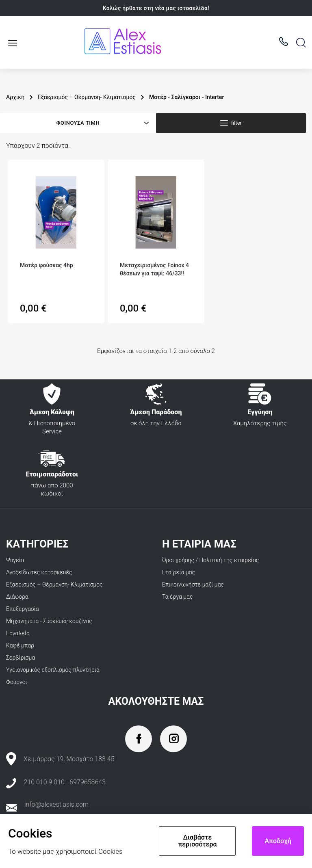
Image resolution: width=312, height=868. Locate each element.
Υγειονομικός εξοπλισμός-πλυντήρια (53, 670)
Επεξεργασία (23, 609)
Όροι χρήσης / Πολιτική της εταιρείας (210, 560)
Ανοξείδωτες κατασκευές (39, 572)
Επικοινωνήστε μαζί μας (193, 584)
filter (236, 123)
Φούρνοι (17, 682)
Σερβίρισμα (21, 658)
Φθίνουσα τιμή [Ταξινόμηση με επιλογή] (78, 123)
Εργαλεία (18, 633)
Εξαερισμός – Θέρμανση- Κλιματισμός (54, 584)
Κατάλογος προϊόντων (16, 43)
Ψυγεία (15, 560)
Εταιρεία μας (179, 572)
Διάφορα (17, 597)
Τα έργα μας (178, 597)
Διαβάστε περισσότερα (197, 841)
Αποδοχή (278, 841)
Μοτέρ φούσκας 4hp (47, 265)
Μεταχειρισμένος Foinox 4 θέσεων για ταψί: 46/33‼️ (154, 269)
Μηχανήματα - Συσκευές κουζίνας (49, 621)
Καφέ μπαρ (20, 645)
